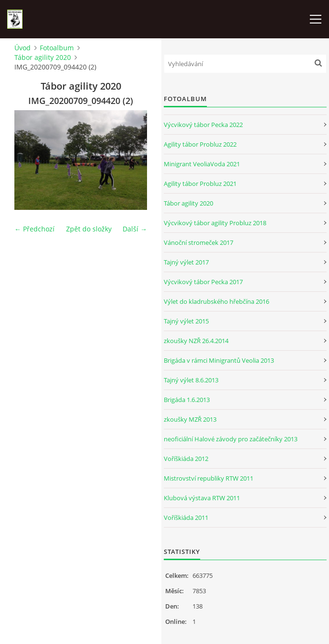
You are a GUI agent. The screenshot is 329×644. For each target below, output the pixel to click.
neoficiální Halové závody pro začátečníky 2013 (231, 439)
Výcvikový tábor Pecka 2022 (203, 125)
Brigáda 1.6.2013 (187, 400)
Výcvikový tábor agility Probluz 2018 (215, 223)
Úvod (23, 48)
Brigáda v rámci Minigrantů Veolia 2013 (219, 360)
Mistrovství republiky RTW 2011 (209, 478)
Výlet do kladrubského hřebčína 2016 (216, 301)
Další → (135, 229)
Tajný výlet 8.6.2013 (191, 380)
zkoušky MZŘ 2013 (190, 419)
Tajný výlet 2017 (186, 262)
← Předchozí (34, 229)
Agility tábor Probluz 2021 (200, 184)
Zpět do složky (89, 229)
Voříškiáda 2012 (186, 459)
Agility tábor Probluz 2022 (200, 144)
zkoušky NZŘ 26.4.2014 (196, 341)
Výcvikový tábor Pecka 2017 (203, 282)
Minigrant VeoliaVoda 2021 (202, 164)
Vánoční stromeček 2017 (199, 242)
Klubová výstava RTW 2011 (202, 498)
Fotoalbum (57, 48)
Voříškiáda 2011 (186, 517)
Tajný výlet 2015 (186, 321)
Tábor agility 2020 (43, 57)
